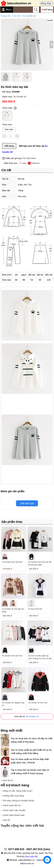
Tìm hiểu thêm (29, 158)
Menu (9, 10)
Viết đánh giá (27, 503)
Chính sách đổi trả (12, 805)
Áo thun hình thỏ (35, 609)
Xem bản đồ (31, 856)
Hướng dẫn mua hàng (13, 796)
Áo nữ (17, 16)
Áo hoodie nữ (29, 16)
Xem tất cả (8, 780)
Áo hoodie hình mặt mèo (12, 562)
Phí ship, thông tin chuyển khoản (19, 801)
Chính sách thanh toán (14, 815)
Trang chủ (6, 16)
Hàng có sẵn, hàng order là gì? (18, 791)
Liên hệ (6, 820)
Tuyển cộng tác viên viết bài (22, 826)
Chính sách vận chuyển (14, 810)
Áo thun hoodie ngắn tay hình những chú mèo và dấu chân (40, 658)
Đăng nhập (46, 3)
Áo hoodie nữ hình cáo (38, 703)
